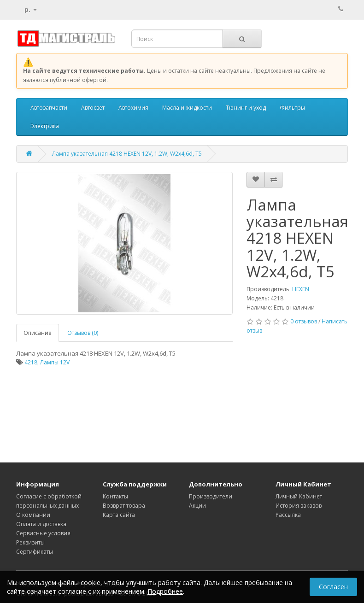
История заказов (299, 506)
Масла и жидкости (187, 108)
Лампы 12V (55, 362)
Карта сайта (119, 515)
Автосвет (93, 108)
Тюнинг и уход (246, 108)
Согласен (333, 587)
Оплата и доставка (41, 524)
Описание (38, 333)
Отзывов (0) (83, 333)
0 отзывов (304, 321)
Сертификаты (35, 552)
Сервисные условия (43, 533)
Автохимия (133, 108)
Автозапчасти (49, 108)
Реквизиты (30, 542)
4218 (31, 362)
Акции (197, 506)
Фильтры (292, 108)
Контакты (115, 496)
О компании (33, 515)
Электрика (45, 126)
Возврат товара (124, 506)
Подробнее (165, 591)
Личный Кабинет (299, 496)
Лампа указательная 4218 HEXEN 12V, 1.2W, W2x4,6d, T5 (127, 154)
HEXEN (301, 289)
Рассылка (288, 515)
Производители (211, 496)
